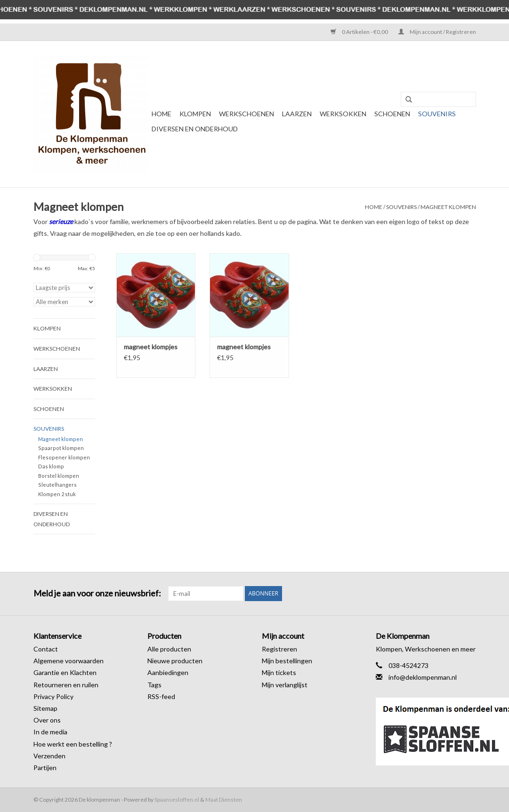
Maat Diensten (224, 800)
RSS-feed (161, 696)
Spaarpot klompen (61, 448)
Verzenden (49, 756)
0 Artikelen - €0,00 (360, 32)
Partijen (45, 768)
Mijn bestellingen (287, 661)
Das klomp (51, 466)
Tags (154, 685)
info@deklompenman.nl (423, 677)
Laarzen (297, 114)
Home (162, 114)
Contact (46, 649)
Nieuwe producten (175, 661)
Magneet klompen (448, 207)
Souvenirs (437, 114)
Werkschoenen (246, 114)
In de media (50, 732)
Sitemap (45, 708)
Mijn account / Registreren (437, 32)
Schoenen (392, 114)
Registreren (279, 649)
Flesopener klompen (64, 457)
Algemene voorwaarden (69, 661)
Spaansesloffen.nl (177, 800)
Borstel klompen (59, 476)
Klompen (195, 114)
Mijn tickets (279, 672)
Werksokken (343, 114)
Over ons (47, 720)
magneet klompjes (151, 347)
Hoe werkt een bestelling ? (73, 744)
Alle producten (169, 649)
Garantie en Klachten (65, 672)
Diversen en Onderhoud (195, 129)
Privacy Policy (53, 696)
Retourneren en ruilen (66, 685)
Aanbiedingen (168, 672)
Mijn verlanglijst (285, 685)
